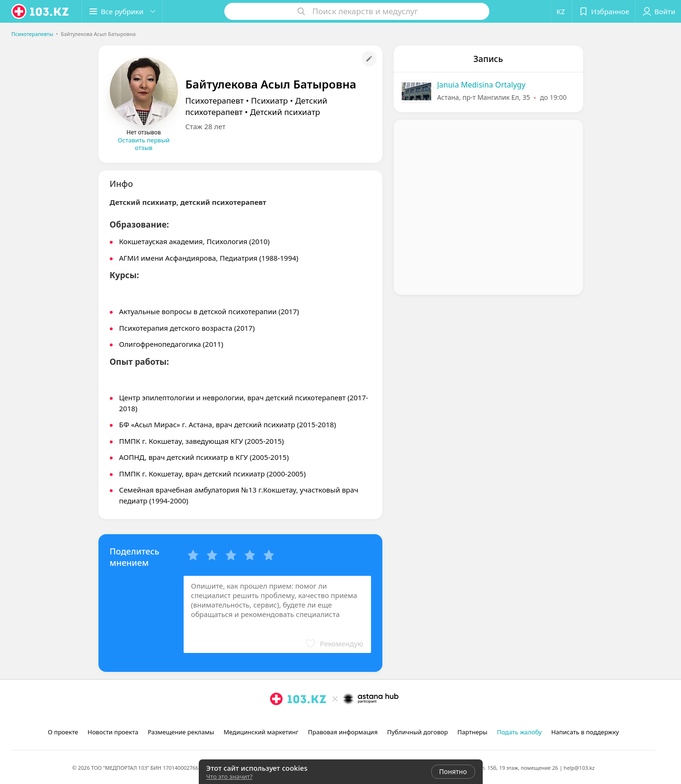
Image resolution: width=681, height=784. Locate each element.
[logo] (41, 11)
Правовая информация (343, 732)
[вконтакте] (303, 720)
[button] (122, 11)
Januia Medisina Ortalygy (482, 85)
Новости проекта (113, 732)
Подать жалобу (519, 732)
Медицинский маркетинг (261, 732)
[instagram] (276, 720)
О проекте (63, 732)
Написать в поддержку (585, 732)
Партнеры (472, 732)
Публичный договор (417, 732)
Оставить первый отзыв (144, 144)
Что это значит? (230, 776)
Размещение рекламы (181, 732)
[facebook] (290, 720)
